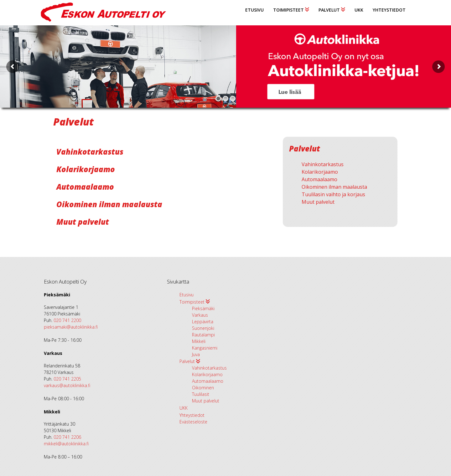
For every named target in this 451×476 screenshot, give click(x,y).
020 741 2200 (67, 320)
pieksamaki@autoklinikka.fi (71, 327)
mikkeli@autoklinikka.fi (66, 444)
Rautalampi (203, 335)
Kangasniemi (205, 348)
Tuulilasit (201, 394)
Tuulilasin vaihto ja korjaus (333, 194)
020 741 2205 (67, 379)
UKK (359, 10)
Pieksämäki (203, 308)
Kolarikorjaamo (86, 169)
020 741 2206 (67, 437)
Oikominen (203, 388)
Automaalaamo (85, 187)
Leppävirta (203, 322)
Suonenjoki (203, 328)
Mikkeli (199, 341)
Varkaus (200, 315)
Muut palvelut (83, 222)
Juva (196, 354)
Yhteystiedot (389, 10)
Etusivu (254, 10)
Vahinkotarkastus (90, 152)
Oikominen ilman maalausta (109, 204)
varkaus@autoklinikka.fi (67, 385)
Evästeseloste (193, 422)
